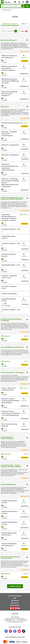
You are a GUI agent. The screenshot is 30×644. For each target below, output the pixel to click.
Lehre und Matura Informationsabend (12, 347)
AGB (15, 598)
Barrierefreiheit (15, 605)
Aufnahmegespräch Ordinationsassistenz (7, 438)
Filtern (23, 31)
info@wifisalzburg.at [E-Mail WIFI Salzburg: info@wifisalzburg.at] (17, 622)
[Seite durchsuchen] (12, 6)
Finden (22, 6)
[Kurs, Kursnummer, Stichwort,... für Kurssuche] (9, 31)
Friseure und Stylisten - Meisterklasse (12, 372)
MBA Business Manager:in (9, 40)
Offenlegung (15, 601)
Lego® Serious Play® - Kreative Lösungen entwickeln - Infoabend (11, 466)
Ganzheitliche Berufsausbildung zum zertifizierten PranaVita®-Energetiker (12, 198)
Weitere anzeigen (15, 586)
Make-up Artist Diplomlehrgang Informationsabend (10, 557)
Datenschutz (15, 603)
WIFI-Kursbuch (7, 10)
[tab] (10, 23)
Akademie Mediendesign (8, 484)
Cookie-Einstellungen (15, 596)
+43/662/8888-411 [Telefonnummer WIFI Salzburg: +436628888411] (9, 620)
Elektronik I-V (5, 107)
